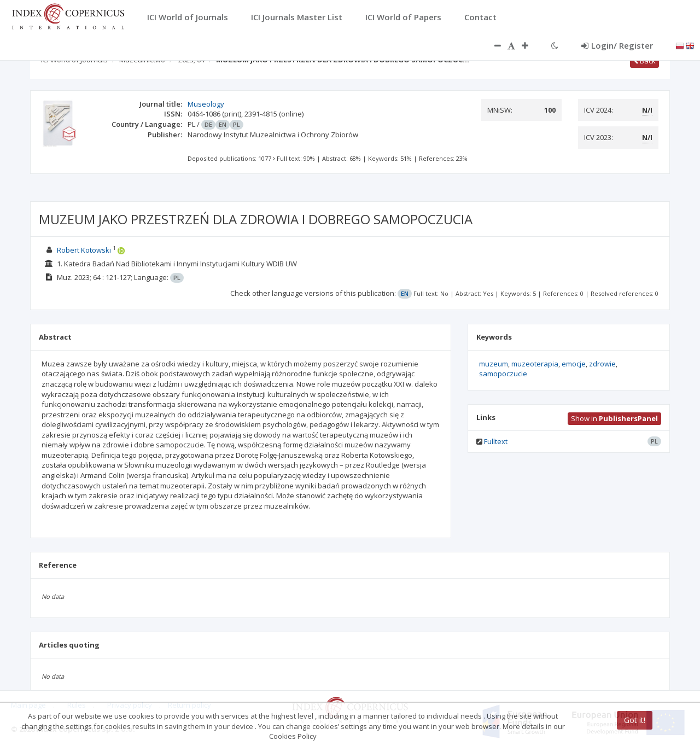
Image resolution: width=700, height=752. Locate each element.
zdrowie (602, 364)
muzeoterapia (535, 364)
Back (644, 61)
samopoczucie (503, 374)
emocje (574, 364)
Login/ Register (617, 45)
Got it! (635, 720)
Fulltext (496, 441)
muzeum (494, 364)
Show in (614, 418)
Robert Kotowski (84, 250)
